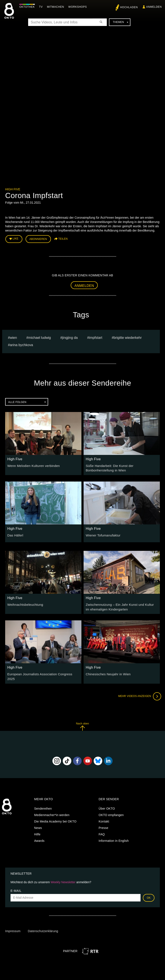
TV (42, 7)
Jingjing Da (70, 337)
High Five (13, 189)
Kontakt (104, 817)
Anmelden (84, 285)
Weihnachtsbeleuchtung (24, 603)
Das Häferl (15, 533)
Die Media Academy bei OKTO (55, 817)
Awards (39, 836)
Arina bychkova (21, 344)
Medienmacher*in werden (52, 810)
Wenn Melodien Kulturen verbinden (32, 465)
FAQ (102, 830)
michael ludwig (40, 337)
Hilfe (37, 830)
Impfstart (96, 337)
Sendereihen (43, 804)
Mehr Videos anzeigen (138, 691)
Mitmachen (57, 7)
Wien (13, 337)
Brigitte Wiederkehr (128, 337)
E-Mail (16, 886)
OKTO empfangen (111, 810)
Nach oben (82, 722)
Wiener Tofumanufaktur (102, 533)
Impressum (13, 926)
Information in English (114, 836)
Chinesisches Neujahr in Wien (107, 672)
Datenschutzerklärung (43, 926)
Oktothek (28, 7)
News (38, 823)
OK (149, 893)
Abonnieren (38, 239)
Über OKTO (107, 804)
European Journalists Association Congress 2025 (41, 672)
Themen (121, 22)
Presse (103, 823)
